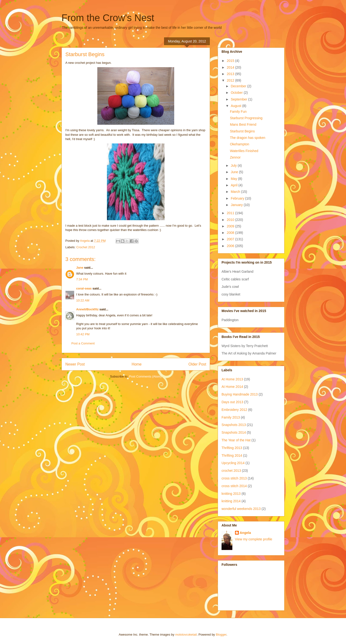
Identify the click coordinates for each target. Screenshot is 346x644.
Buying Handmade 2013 (240, 394)
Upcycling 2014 (233, 463)
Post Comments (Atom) (145, 376)
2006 (231, 246)
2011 (231, 213)
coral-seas (84, 288)
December (239, 86)
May (234, 179)
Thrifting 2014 (232, 455)
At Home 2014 (232, 387)
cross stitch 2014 (234, 486)
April (235, 185)
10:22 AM (83, 300)
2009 (231, 226)
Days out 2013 (232, 402)
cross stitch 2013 (234, 478)
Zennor (235, 157)
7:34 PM (82, 279)
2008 (231, 233)
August (236, 106)
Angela (245, 533)
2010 (231, 220)
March (236, 192)
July (234, 165)
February (238, 198)
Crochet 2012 (86, 247)
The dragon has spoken (248, 138)
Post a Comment (83, 343)
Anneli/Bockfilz (87, 309)
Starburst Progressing (246, 118)
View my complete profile (254, 539)
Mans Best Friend (243, 124)
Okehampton (240, 144)
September (239, 99)
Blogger (221, 635)
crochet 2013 (231, 471)
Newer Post (75, 364)
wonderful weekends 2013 (241, 509)
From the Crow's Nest (108, 18)
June (235, 172)
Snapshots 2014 (234, 432)
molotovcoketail (186, 635)
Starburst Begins (242, 131)
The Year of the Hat (236, 440)
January (237, 205)
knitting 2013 (231, 494)
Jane (80, 268)
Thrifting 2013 (232, 448)
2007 (231, 239)
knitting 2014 (231, 501)
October (237, 93)
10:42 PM (83, 334)
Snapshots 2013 (234, 425)
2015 (231, 61)
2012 (231, 80)
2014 (231, 67)
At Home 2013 (232, 379)
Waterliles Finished (244, 151)
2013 (231, 74)
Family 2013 (231, 417)
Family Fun (238, 112)
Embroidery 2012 (234, 410)
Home (137, 364)
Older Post (197, 364)
